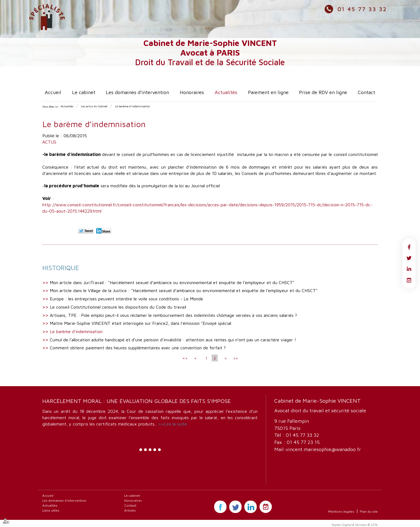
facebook (409, 247)
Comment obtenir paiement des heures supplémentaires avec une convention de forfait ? (138, 348)
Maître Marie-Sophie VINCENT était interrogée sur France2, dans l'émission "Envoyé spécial (140, 323)
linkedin (409, 269)
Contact (367, 92)
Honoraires (192, 92)
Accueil (53, 92)
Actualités (226, 92)
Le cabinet (84, 92)
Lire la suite (175, 424)
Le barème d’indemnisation (132, 106)
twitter (409, 258)
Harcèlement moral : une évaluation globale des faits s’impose (137, 401)
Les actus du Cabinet (94, 106)
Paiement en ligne (268, 92)
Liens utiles (51, 510)
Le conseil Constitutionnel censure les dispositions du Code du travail (118, 307)
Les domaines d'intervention (137, 92)
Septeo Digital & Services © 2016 (355, 525)
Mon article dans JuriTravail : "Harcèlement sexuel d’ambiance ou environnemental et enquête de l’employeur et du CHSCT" (172, 282)
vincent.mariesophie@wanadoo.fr (323, 449)
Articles (130, 510)
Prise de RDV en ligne (323, 92)
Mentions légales (341, 511)
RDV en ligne (409, 280)
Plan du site (369, 511)
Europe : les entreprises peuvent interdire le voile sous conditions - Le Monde (126, 299)
